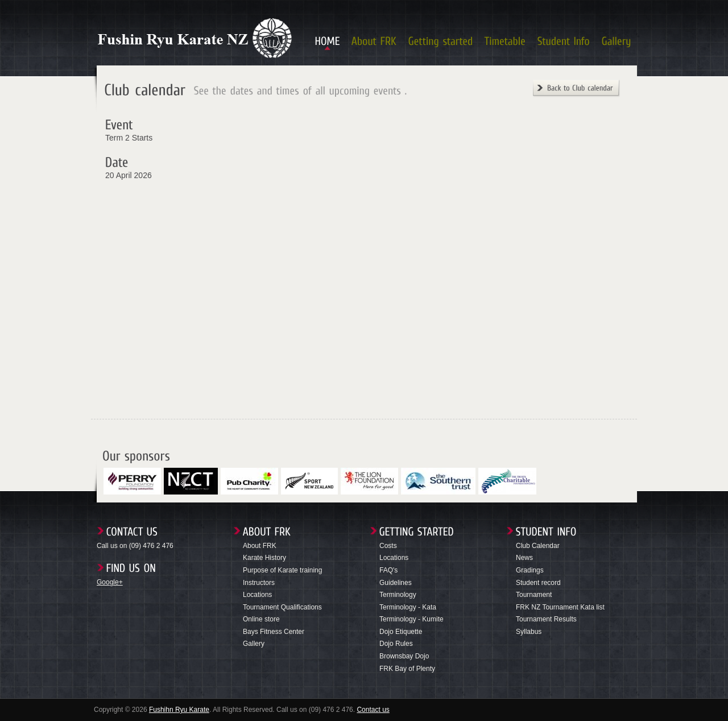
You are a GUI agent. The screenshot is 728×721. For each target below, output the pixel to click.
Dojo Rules (396, 644)
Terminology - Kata (408, 607)
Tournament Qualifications (282, 607)
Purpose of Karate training (282, 570)
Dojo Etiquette (401, 632)
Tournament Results (546, 619)
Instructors (259, 583)
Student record (538, 583)
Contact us (373, 710)
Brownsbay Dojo (404, 656)
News (524, 558)
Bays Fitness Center (274, 632)
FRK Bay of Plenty (407, 669)
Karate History (264, 558)
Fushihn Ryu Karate (179, 710)
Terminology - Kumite (411, 619)
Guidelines (396, 583)
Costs (388, 546)
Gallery (254, 644)
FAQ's (388, 570)
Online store (261, 619)
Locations (257, 595)
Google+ (110, 582)
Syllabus (529, 632)
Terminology (398, 595)
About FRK (260, 546)
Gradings (530, 570)
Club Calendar (538, 546)
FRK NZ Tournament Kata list (560, 607)
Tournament (534, 595)
